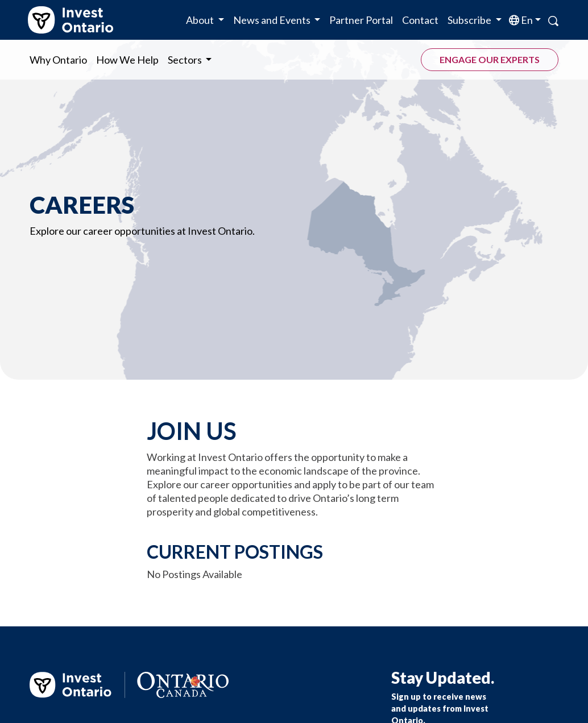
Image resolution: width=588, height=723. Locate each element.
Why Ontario (58, 60)
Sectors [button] (186, 60)
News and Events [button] (273, 20)
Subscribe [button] (470, 20)
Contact (420, 20)
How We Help (127, 60)
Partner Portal (361, 20)
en (526, 20)
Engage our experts (490, 59)
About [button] (201, 20)
